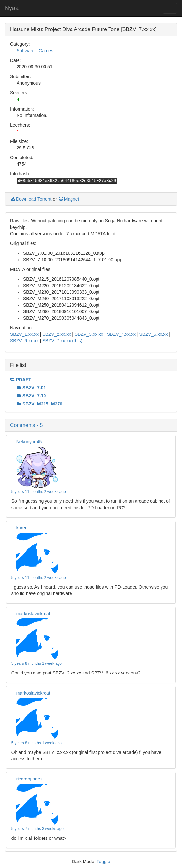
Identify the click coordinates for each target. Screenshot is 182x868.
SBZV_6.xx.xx (24, 341)
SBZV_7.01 (31, 388)
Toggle (103, 862)
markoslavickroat (33, 614)
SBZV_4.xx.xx (121, 334)
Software (26, 51)
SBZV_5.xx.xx (153, 334)
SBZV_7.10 (31, 396)
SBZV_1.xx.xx (24, 334)
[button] (91, 425)
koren (22, 528)
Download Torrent (31, 199)
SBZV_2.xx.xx (57, 334)
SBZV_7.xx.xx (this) (62, 341)
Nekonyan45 (29, 442)
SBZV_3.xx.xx (89, 334)
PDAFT (21, 380)
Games (46, 51)
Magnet (69, 199)
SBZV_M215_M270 (39, 404)
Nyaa (12, 8)
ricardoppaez (29, 779)
